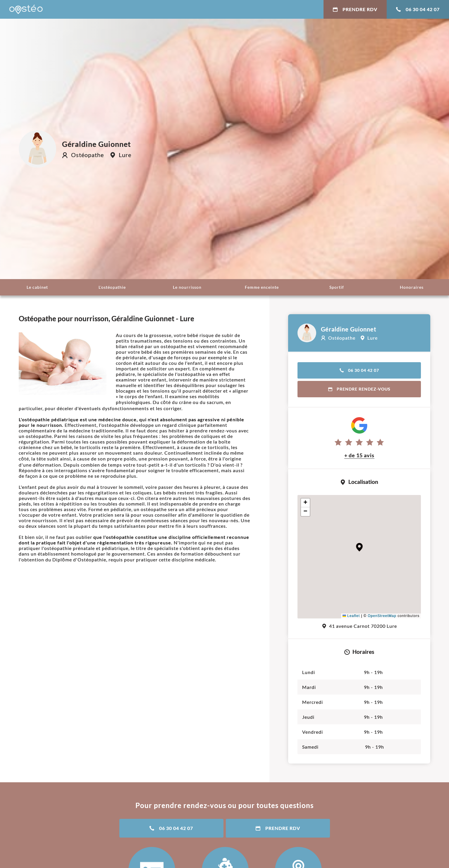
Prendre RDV (355, 9)
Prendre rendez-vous (359, 389)
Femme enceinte (262, 287)
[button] (359, 547)
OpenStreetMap (382, 616)
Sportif (337, 287)
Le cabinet (37, 287)
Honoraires (412, 287)
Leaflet (351, 616)
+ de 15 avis (359, 455)
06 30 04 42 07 (418, 9)
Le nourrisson (187, 287)
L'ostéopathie (112, 287)
